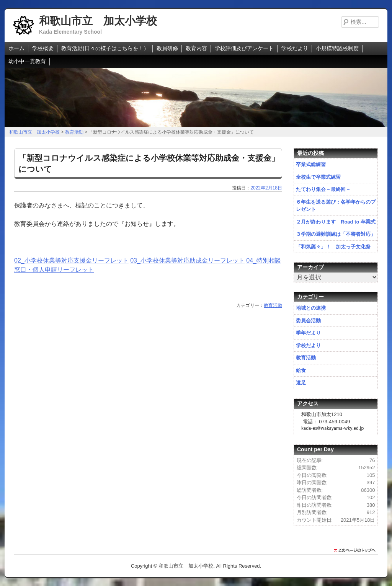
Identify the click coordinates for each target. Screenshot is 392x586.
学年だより (308, 333)
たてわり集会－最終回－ (323, 189)
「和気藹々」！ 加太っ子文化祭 (333, 247)
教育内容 (196, 48)
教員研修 (167, 48)
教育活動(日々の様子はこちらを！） (105, 48)
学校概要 (43, 48)
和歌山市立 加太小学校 (98, 21)
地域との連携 (311, 308)
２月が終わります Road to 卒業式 (336, 222)
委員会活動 (308, 321)
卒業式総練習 (311, 164)
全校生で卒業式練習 (318, 177)
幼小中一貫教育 (27, 61)
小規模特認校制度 (337, 48)
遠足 (301, 383)
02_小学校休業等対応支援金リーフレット (71, 260)
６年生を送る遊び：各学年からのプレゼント (336, 206)
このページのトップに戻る (357, 550)
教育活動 (273, 305)
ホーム (16, 48)
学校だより (295, 48)
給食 (301, 370)
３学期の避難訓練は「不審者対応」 (336, 234)
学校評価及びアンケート (244, 48)
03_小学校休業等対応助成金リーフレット (187, 260)
